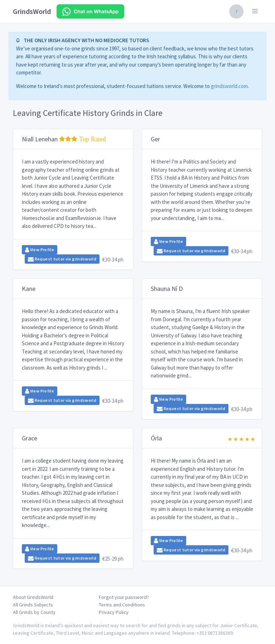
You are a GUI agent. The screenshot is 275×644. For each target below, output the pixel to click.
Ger (155, 139)
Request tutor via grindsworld (62, 259)
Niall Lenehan (64, 139)
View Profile (40, 250)
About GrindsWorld (33, 597)
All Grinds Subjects (33, 605)
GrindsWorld (32, 11)
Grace (30, 438)
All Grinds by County (34, 612)
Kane (29, 289)
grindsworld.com (229, 86)
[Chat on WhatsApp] (90, 11)
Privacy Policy (114, 612)
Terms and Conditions (122, 605)
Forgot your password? (124, 597)
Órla (156, 438)
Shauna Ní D (167, 289)
